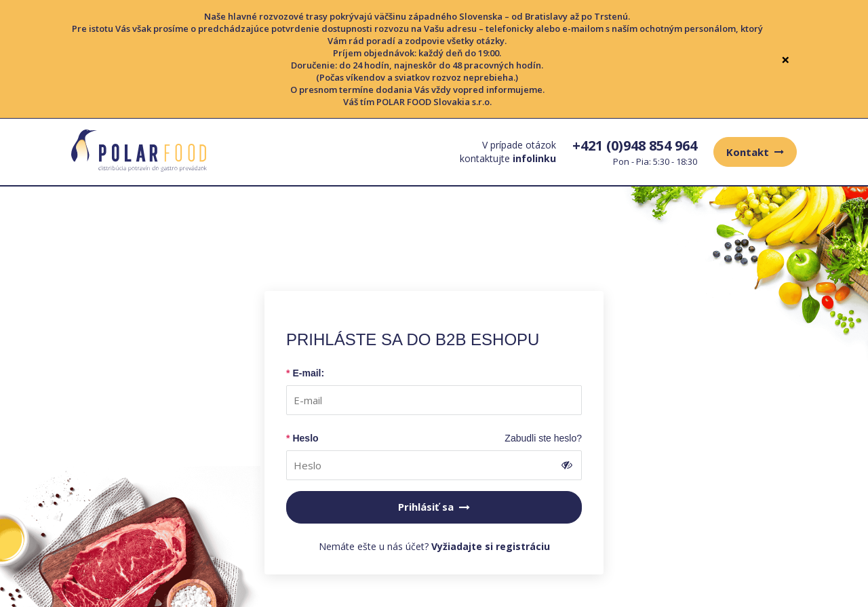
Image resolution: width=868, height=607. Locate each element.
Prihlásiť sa (434, 507)
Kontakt (755, 152)
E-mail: (308, 373)
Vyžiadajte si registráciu (491, 546)
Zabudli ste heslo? (543, 438)
